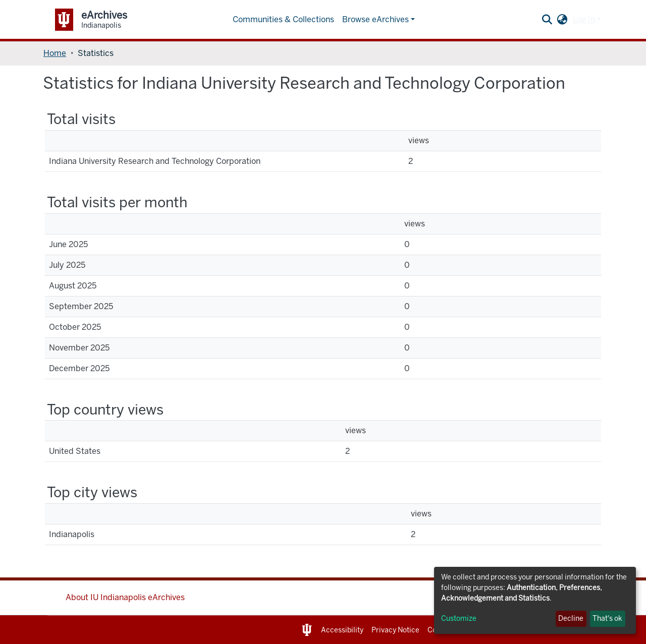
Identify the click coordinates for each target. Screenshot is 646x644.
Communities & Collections (283, 19)
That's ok (607, 619)
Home (55, 53)
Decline (571, 619)
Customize (459, 619)
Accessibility (342, 630)
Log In (584, 19)
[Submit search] (547, 20)
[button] (562, 20)
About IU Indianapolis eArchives (125, 597)
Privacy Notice (395, 630)
